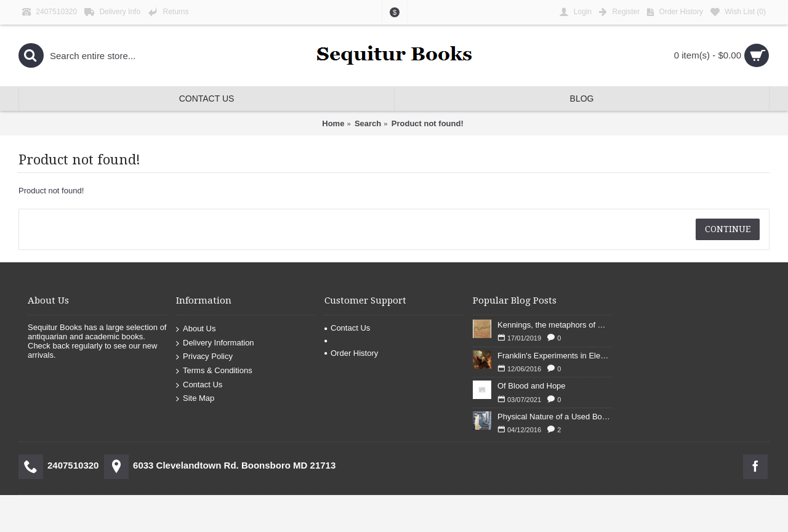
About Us (196, 329)
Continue (728, 229)
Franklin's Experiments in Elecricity (555, 356)
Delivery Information (215, 343)
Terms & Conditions (214, 371)
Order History (351, 353)
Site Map (195, 399)
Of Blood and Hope (532, 386)
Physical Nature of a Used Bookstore (555, 417)
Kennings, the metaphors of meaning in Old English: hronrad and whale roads (555, 325)
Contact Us (199, 385)
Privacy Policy (204, 357)
